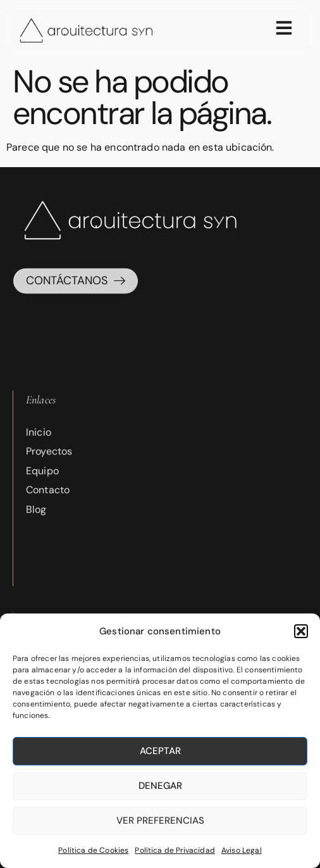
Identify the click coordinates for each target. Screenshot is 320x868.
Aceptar (160, 751)
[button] (301, 631)
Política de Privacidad (175, 850)
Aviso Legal (242, 850)
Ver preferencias (160, 821)
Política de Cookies (93, 850)
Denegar (160, 786)
